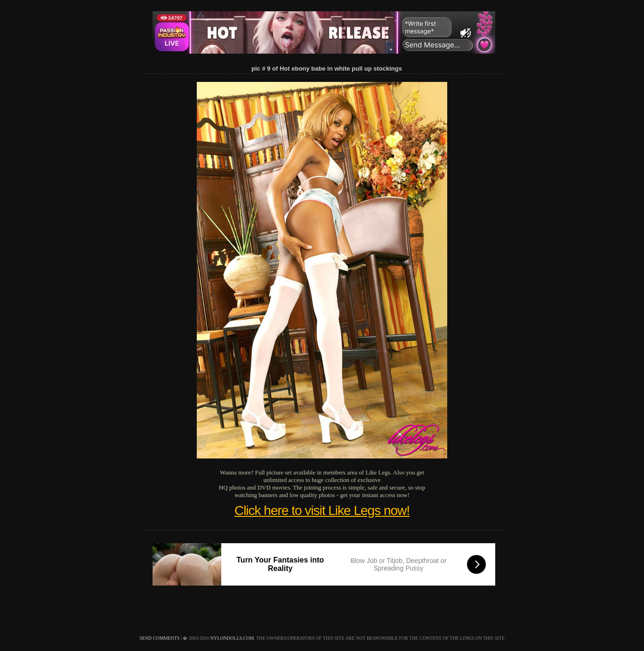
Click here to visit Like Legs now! (322, 510)
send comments (159, 638)
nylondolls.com (232, 638)
